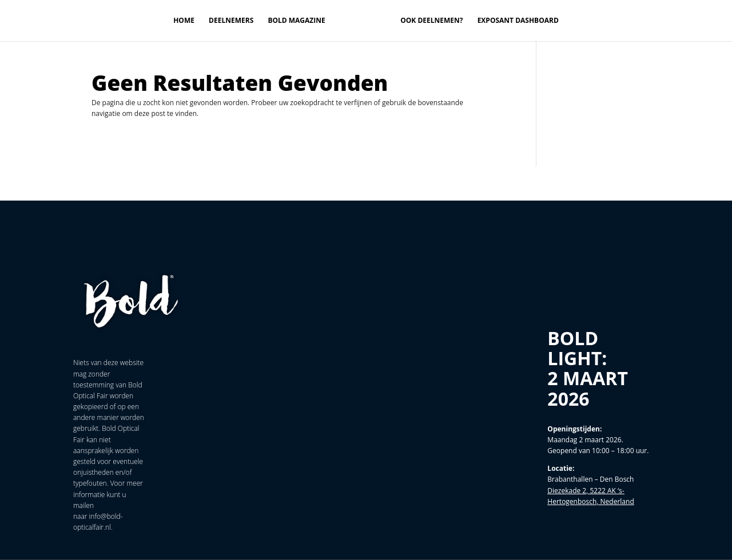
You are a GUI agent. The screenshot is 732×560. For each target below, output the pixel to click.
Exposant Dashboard (518, 21)
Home (184, 21)
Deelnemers (231, 21)
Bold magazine (296, 21)
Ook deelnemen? (431, 21)
